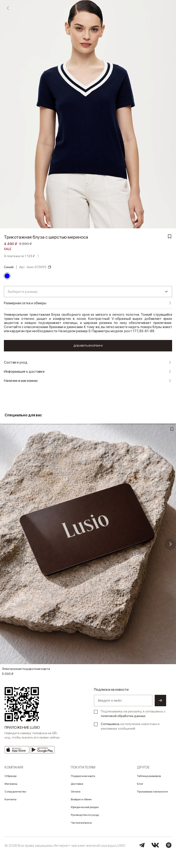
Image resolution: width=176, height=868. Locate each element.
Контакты (11, 799)
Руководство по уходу (85, 815)
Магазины (11, 784)
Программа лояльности (152, 792)
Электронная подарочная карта (26, 669)
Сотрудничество (15, 792)
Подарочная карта (83, 776)
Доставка (77, 784)
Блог (140, 784)
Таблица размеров (149, 776)
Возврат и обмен (81, 799)
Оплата (76, 792)
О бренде (11, 776)
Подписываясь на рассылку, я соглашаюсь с (133, 714)
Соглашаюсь (110, 724)
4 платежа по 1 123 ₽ (19, 256)
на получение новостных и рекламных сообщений (130, 726)
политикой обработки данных (123, 716)
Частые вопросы (81, 823)
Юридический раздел (85, 807)
